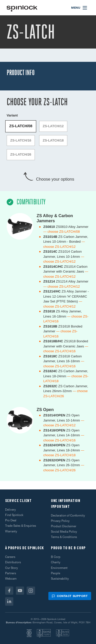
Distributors (13, 562)
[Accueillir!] (22, 8)
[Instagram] (31, 591)
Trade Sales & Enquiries (21, 526)
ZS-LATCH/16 (21, 140)
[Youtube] (20, 591)
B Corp (56, 557)
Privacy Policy (60, 521)
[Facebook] (9, 591)
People (56, 573)
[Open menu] (79, 8)
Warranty (11, 531)
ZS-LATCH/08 (21, 126)
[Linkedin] (9, 601)
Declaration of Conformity (68, 516)
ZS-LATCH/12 (53, 126)
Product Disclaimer (64, 526)
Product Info (21, 73)
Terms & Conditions (64, 537)
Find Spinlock (14, 515)
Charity (56, 562)
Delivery (10, 510)
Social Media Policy (64, 532)
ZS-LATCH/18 (53, 140)
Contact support (70, 596)
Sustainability (60, 579)
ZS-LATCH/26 (21, 154)
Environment (59, 568)
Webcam (11, 579)
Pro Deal (11, 520)
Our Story (12, 568)
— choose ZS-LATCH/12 (62, 286)
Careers (10, 557)
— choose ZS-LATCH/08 (62, 232)
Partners (11, 573)
